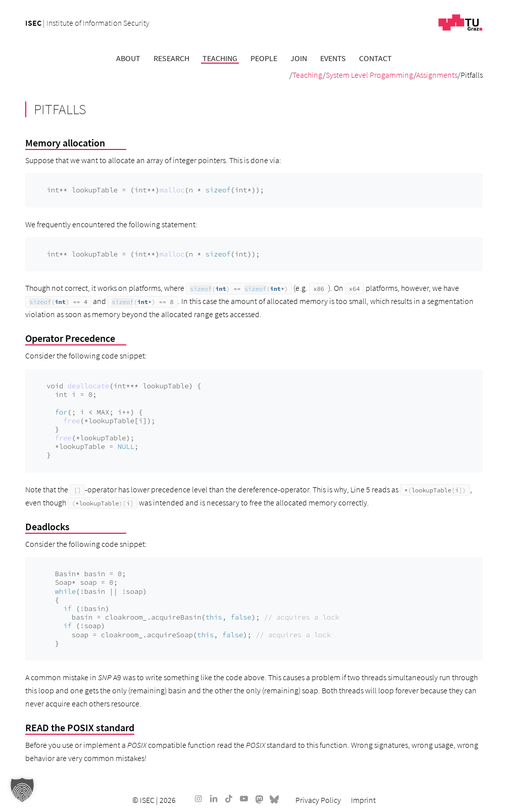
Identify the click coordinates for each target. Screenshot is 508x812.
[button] (22, 790)
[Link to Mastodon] (259, 798)
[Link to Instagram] (198, 798)
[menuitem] (128, 58)
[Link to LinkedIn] (214, 798)
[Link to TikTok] (229, 798)
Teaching (308, 75)
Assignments (437, 75)
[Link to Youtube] (244, 798)
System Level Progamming (370, 75)
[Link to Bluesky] (274, 798)
